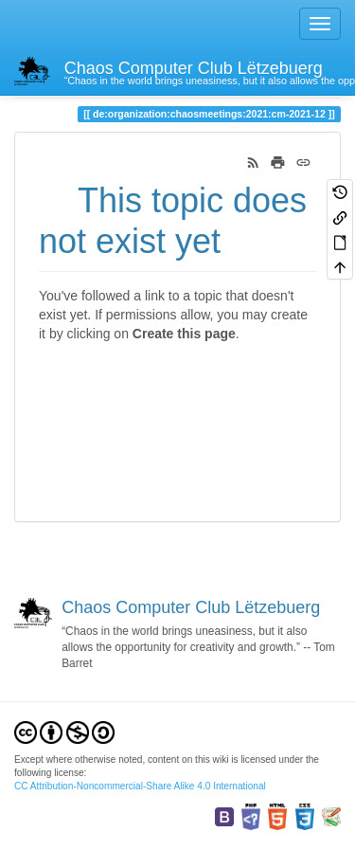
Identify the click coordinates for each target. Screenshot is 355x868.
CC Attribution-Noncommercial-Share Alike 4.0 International (140, 786)
